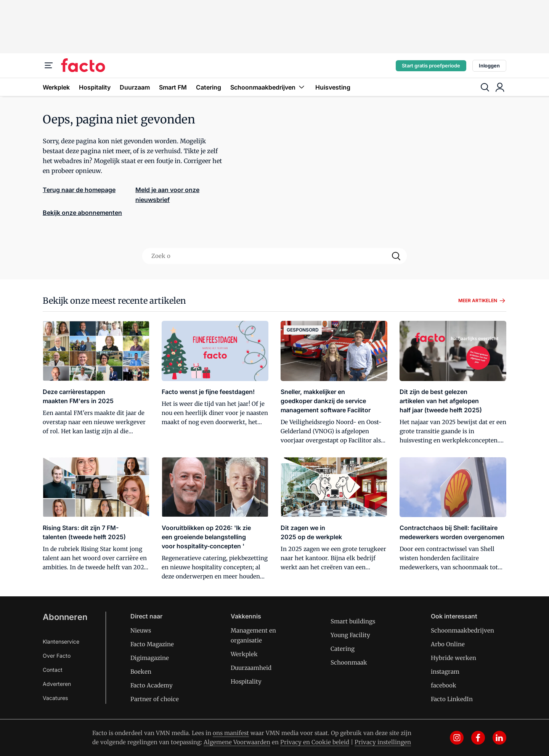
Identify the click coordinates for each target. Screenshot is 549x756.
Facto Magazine (152, 644)
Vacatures (55, 698)
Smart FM (173, 87)
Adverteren (57, 684)
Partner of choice (155, 699)
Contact (53, 670)
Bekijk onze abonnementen (82, 213)
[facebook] (478, 738)
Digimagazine (150, 658)
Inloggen (489, 66)
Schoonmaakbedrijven (268, 87)
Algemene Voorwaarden (237, 742)
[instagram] (457, 738)
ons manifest (231, 733)
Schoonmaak (349, 662)
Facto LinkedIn (452, 699)
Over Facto (57, 656)
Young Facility (350, 635)
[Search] (396, 256)
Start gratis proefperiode (431, 66)
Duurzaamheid (251, 668)
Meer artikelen (482, 301)
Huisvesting (333, 87)
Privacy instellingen (383, 742)
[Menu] (49, 66)
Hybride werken (453, 658)
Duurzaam (135, 87)
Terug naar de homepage (79, 190)
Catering (209, 87)
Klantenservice (61, 641)
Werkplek (56, 87)
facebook (444, 685)
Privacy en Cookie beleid (315, 742)
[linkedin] (499, 738)
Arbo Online (448, 644)
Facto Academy (152, 685)
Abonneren (65, 617)
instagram (445, 672)
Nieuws (141, 630)
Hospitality (95, 87)
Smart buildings (353, 621)
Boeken (141, 672)
